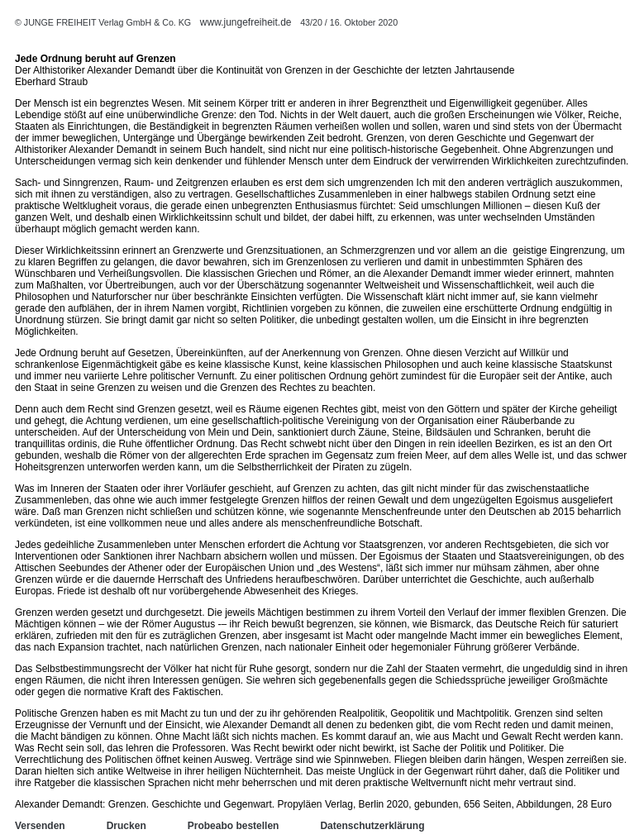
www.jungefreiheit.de (246, 22)
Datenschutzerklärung (372, 826)
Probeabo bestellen (234, 826)
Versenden (40, 826)
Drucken (126, 826)
